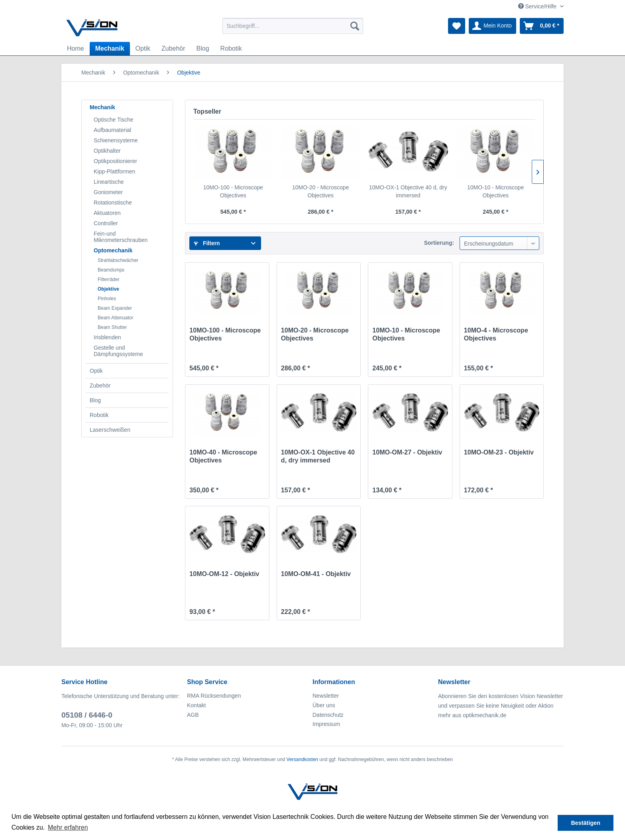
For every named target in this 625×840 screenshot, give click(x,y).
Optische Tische (114, 120)
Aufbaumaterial (112, 130)
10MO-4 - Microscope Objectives (496, 334)
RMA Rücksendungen (214, 696)
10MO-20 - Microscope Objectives (320, 191)
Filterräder (109, 279)
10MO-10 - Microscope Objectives (495, 191)
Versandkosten (302, 759)
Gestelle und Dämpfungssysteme (118, 351)
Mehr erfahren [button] (68, 827)
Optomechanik (113, 250)
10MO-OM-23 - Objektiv (499, 452)
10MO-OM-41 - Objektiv (316, 574)
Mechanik (102, 107)
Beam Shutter (112, 327)
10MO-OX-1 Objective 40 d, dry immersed (408, 191)
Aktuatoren (107, 213)
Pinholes (107, 299)
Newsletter (326, 696)
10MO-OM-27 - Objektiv (407, 452)
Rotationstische (113, 203)
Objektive (108, 289)
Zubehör (100, 386)
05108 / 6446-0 (87, 715)
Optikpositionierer (115, 161)
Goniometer (108, 192)
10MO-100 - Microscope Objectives (233, 191)
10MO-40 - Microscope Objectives (223, 456)
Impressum (326, 724)
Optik (96, 371)
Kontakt (196, 705)
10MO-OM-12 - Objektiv (224, 574)
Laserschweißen (110, 430)
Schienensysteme (116, 140)
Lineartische (109, 182)
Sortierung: (439, 243)
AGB (193, 715)
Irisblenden (107, 337)
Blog (95, 400)
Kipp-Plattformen (114, 171)
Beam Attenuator (115, 318)
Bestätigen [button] (586, 823)
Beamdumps (111, 270)
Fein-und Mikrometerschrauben (121, 237)
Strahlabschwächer (118, 260)
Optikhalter (107, 151)
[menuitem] (293, 26)
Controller (106, 223)
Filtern (207, 243)
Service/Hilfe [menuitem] (538, 6)
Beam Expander (115, 308)
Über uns (324, 705)
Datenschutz (328, 715)
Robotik (99, 415)
